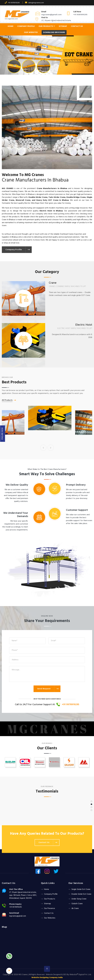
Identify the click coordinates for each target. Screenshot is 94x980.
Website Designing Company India (47, 978)
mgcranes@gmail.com (51, 15)
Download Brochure (54, 32)
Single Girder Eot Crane (81, 889)
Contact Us (77, 26)
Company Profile (26, 26)
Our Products (47, 26)
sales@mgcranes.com (34, 3)
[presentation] (43, 448)
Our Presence (50, 908)
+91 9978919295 (12, 3)
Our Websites (31, 32)
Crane (47, 435)
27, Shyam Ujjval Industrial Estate (56, 21)
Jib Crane (75, 908)
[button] (7, 55)
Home (11, 26)
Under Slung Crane (79, 899)
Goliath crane (77, 904)
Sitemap (63, 26)
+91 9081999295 (80, 15)
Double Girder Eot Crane (81, 894)
